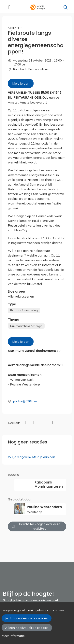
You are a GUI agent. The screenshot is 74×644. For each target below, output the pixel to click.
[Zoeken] (66, 7)
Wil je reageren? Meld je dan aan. (32, 457)
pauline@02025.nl (25, 401)
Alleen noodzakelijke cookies (27, 628)
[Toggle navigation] (9, 7)
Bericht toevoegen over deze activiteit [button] (36, 526)
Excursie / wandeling (24, 310)
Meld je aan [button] (21, 83)
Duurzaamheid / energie (26, 326)
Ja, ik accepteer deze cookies (26, 618)
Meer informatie (13, 636)
